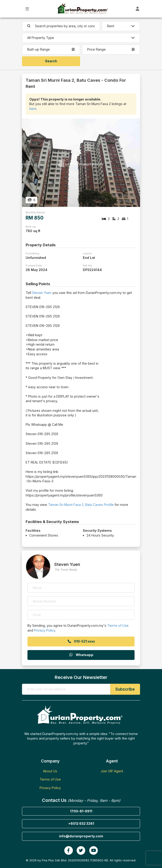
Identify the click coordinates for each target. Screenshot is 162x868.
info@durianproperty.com (81, 836)
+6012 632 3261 (81, 823)
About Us (50, 771)
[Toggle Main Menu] (27, 9)
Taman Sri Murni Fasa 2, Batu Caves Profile (81, 505)
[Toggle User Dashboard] (138, 9)
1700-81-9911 (81, 811)
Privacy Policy (45, 630)
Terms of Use (118, 625)
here (33, 109)
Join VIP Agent (112, 771)
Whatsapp (81, 655)
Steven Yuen (42, 293)
